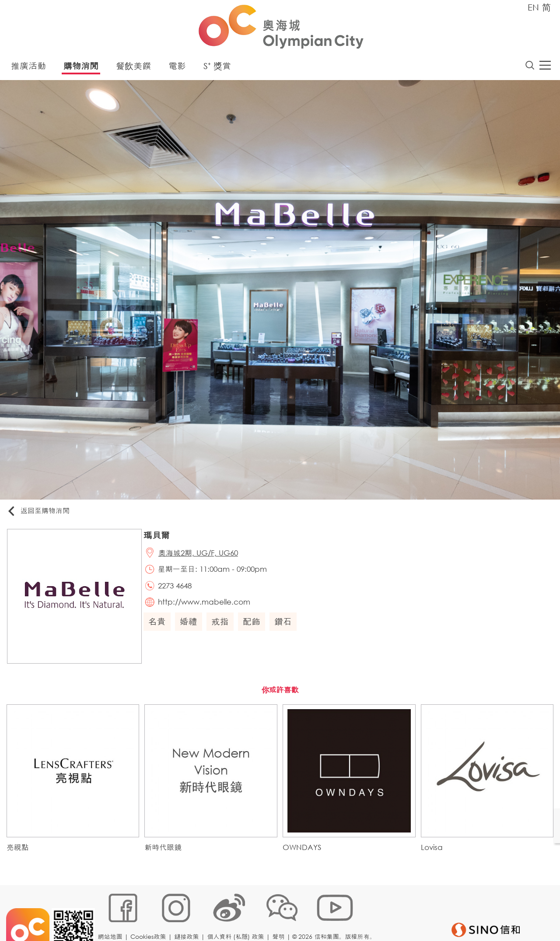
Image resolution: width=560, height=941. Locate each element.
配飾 (254, 628)
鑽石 (286, 628)
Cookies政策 (150, 912)
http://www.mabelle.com (208, 608)
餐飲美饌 (133, 68)
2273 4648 (178, 591)
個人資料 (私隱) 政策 (238, 912)
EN (533, 7)
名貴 (160, 628)
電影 (177, 68)
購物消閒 (81, 68)
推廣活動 (28, 68)
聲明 (280, 912)
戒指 (223, 628)
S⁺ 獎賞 (217, 68)
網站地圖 (112, 912)
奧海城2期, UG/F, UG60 (202, 556)
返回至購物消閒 (41, 513)
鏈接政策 (189, 912)
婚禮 (191, 628)
